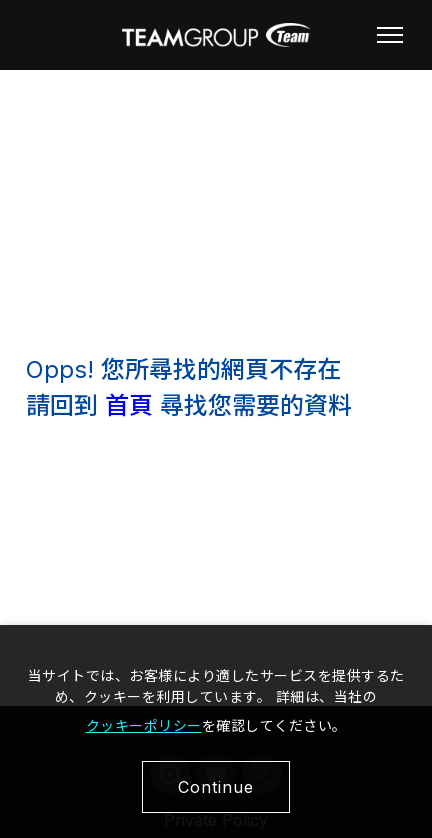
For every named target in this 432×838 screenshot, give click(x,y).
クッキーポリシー (144, 725)
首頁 (129, 405)
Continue (216, 787)
